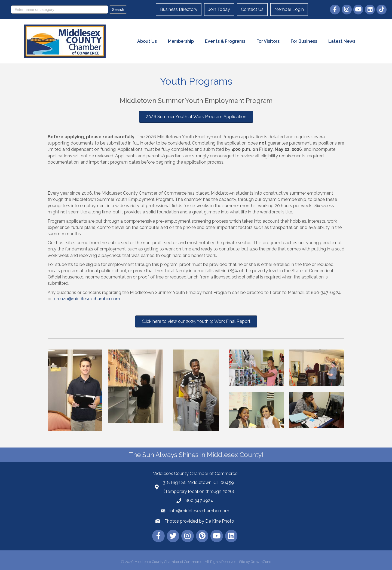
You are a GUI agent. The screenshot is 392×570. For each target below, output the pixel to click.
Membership (181, 41)
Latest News (342, 41)
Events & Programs (225, 41)
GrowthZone (261, 562)
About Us (147, 41)
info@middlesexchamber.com (199, 511)
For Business (304, 41)
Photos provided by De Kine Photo (199, 521)
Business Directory (179, 9)
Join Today (219, 9)
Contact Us (252, 9)
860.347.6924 (199, 500)
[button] (196, 117)
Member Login (289, 9)
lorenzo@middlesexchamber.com (86, 299)
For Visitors (268, 41)
